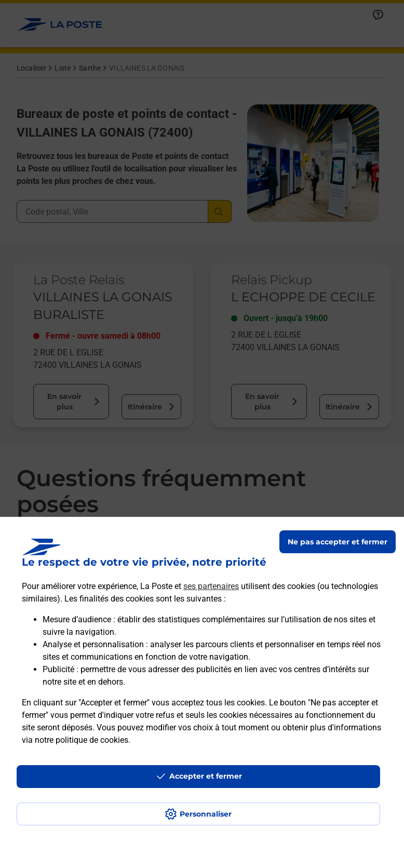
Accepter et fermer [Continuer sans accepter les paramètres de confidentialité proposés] (206, 776)
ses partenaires (211, 586)
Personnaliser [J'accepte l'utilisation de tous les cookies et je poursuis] (206, 814)
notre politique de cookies (82, 740)
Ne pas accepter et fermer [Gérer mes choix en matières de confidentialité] (338, 542)
